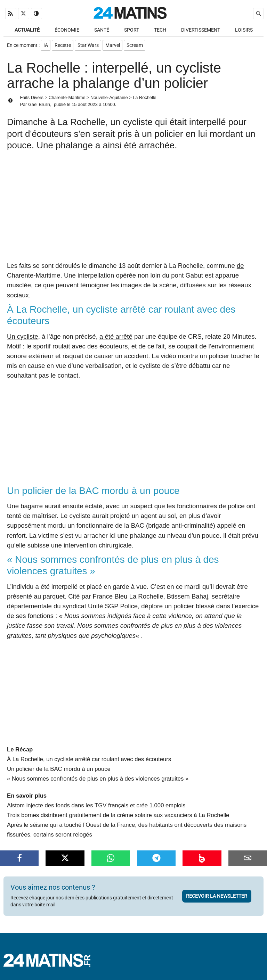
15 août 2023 (85, 106)
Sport (132, 30)
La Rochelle (145, 99)
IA (46, 46)
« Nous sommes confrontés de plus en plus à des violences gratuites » (98, 780)
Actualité (27, 30)
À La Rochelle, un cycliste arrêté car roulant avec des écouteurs (89, 761)
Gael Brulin (39, 106)
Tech (160, 30)
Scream (137, 46)
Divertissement (201, 30)
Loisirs (244, 30)
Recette (63, 46)
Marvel (115, 46)
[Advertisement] (133, 211)
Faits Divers (32, 99)
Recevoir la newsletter (217, 898)
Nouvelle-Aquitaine (109, 99)
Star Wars (90, 46)
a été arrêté (116, 338)
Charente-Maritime (67, 99)
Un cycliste (23, 338)
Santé (102, 30)
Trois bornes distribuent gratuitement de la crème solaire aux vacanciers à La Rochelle (118, 817)
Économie (67, 30)
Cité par (79, 598)
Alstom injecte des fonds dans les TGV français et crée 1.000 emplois (96, 807)
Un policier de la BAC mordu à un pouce (59, 771)
